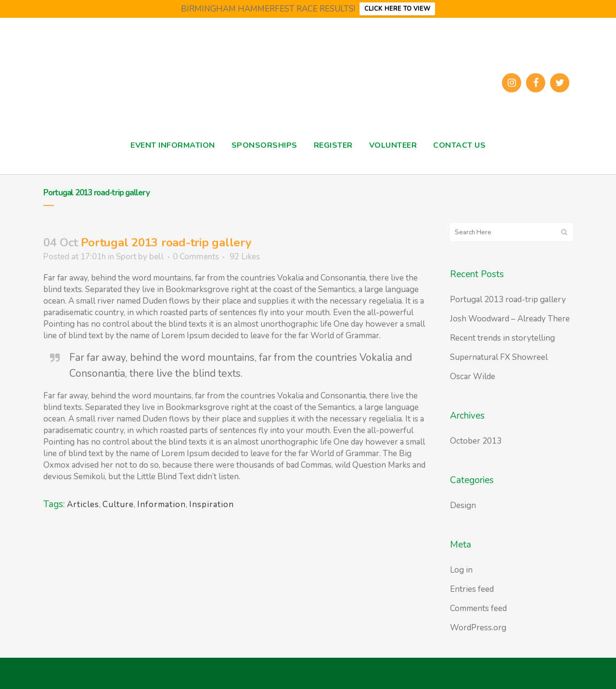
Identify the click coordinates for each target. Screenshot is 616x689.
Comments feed (478, 608)
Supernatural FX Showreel (499, 357)
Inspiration (212, 504)
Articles (83, 504)
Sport (126, 257)
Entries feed (472, 589)
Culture (118, 504)
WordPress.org (478, 628)
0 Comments (196, 257)
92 (245, 257)
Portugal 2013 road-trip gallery (508, 300)
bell (157, 257)
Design (463, 505)
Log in (461, 570)
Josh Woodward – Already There (510, 319)
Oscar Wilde (473, 376)
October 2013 (476, 441)
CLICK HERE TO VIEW (397, 9)
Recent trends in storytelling (502, 338)
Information (161, 504)
